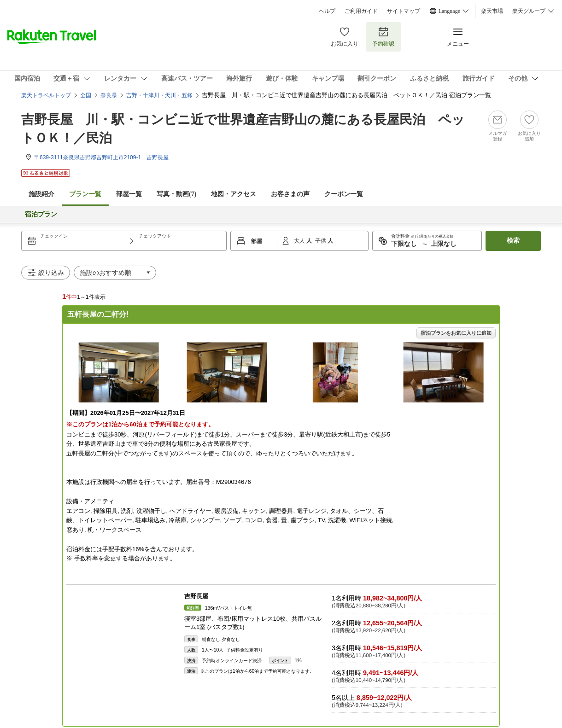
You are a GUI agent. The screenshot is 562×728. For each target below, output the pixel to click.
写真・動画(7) (176, 194)
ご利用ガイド (361, 11)
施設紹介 (41, 194)
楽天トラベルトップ (46, 95)
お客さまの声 (290, 194)
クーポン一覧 (344, 194)
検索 (513, 241)
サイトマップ (404, 11)
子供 (321, 241)
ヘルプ (327, 11)
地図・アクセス (234, 194)
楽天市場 (492, 11)
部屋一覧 (129, 194)
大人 (300, 241)
